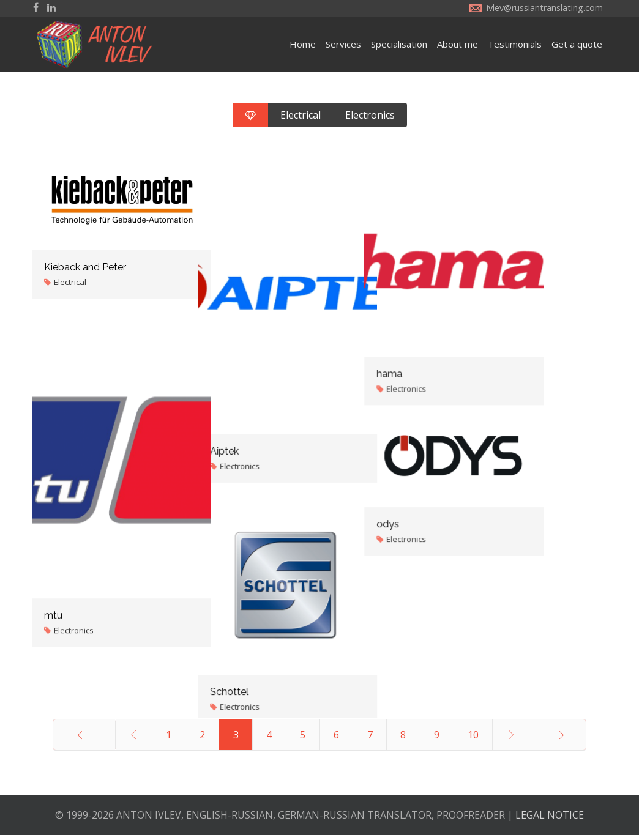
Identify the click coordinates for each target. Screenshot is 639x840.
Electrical (301, 115)
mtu (53, 603)
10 (473, 740)
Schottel (261, 682)
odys (451, 512)
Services (343, 44)
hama (453, 347)
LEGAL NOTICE (550, 820)
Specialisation (399, 44)
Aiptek (256, 436)
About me (458, 44)
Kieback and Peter (85, 267)
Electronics (370, 115)
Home (303, 44)
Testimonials (515, 44)
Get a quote (577, 44)
